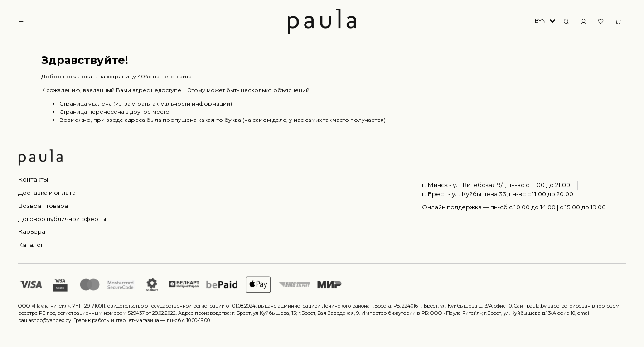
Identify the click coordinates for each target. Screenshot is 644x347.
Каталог (31, 245)
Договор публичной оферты (62, 219)
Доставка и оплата (47, 193)
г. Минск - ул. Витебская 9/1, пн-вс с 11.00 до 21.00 (496, 185)
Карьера (32, 231)
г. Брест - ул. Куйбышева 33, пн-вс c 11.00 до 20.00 (498, 194)
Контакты (33, 179)
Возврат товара (43, 206)
